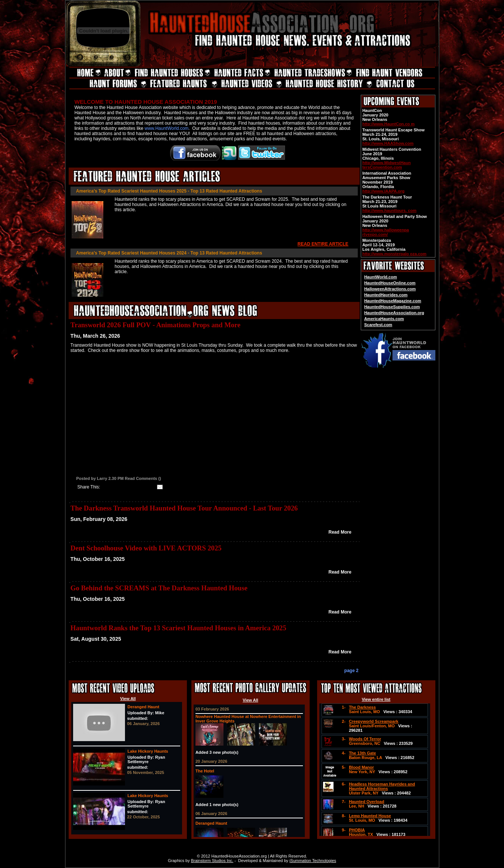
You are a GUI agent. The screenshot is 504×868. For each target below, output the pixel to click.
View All (128, 699)
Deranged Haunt (143, 707)
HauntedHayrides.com (386, 295)
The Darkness (362, 707)
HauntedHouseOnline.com (390, 283)
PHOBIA (357, 830)
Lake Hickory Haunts (148, 751)
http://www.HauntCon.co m (388, 124)
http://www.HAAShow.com (388, 143)
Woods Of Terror (365, 739)
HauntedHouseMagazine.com (393, 301)
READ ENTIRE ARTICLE (323, 244)
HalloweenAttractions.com (390, 289)
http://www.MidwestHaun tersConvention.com (386, 165)
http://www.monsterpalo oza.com (394, 254)
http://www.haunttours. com (389, 210)
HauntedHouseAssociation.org (394, 313)
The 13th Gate (362, 753)
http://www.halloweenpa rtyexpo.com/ (386, 232)
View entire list (376, 699)
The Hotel (205, 771)
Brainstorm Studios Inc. (212, 861)
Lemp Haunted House (370, 816)
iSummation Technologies (313, 861)
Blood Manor (361, 767)
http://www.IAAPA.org (383, 191)
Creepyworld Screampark (374, 721)
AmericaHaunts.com (384, 319)
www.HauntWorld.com (167, 128)
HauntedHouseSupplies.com (392, 307)
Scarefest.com (378, 325)
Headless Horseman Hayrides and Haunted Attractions (382, 786)
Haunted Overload (367, 802)
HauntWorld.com (381, 277)
